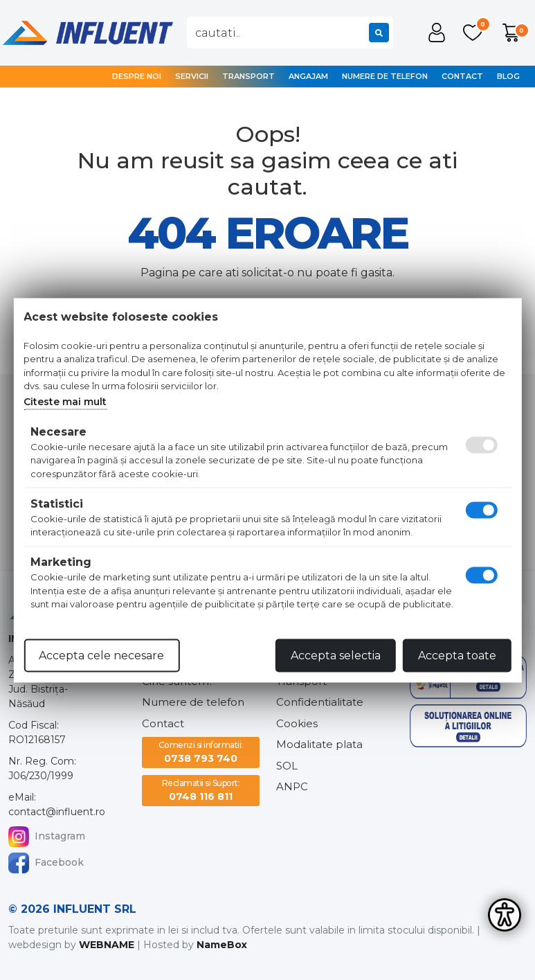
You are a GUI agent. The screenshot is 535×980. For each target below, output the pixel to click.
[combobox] (290, 33)
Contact (462, 76)
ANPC (292, 786)
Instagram (47, 837)
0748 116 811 (201, 790)
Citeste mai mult (65, 401)
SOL (287, 766)
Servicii (192, 76)
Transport (248, 76)
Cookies (297, 723)
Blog (508, 76)
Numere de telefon (385, 76)
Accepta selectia (336, 655)
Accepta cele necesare (101, 655)
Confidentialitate (320, 702)
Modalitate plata (319, 744)
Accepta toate (457, 655)
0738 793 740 (201, 752)
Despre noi (137, 76)
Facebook (46, 863)
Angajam (308, 76)
